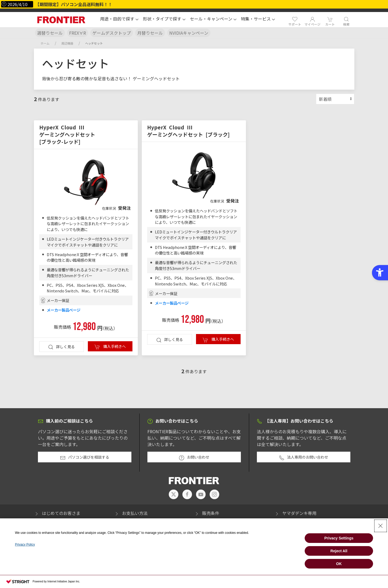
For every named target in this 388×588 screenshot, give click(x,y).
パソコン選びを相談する (85, 457)
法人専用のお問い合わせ (304, 457)
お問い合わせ (194, 457)
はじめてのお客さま (57, 513)
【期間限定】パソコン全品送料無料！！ (74, 4)
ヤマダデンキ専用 (295, 513)
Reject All (339, 551)
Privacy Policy (25, 545)
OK (339, 564)
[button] (119, 19)
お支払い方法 (131, 513)
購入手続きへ (110, 347)
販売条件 (207, 513)
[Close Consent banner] (381, 526)
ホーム (45, 43)
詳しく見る (61, 347)
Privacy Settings (339, 538)
